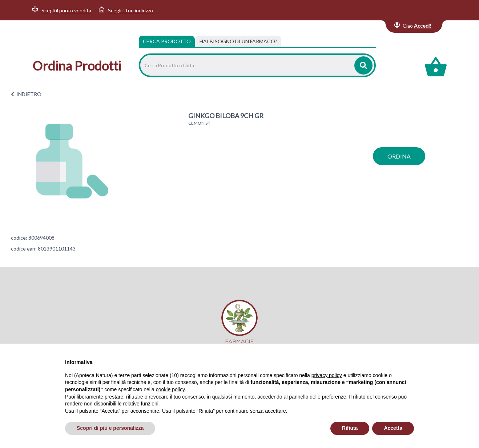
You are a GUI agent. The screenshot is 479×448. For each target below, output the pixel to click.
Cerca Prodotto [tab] (167, 41)
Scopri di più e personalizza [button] (110, 428)
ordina (399, 156)
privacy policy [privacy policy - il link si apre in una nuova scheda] (327, 375)
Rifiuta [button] (350, 428)
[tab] (238, 41)
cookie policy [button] (170, 389)
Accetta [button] (393, 428)
